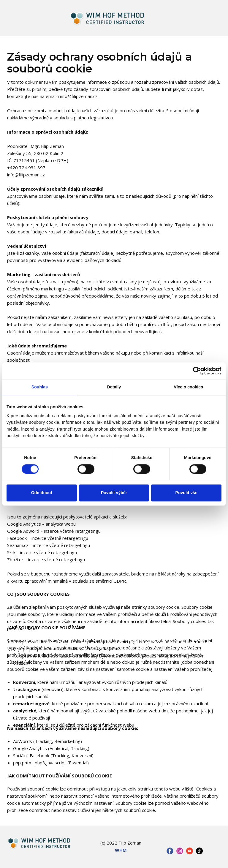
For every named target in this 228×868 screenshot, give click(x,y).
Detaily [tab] (114, 387)
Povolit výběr (114, 493)
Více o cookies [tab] (188, 387)
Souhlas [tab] (40, 387)
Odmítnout (42, 493)
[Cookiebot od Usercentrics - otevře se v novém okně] (195, 371)
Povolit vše (186, 493)
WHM (121, 850)
